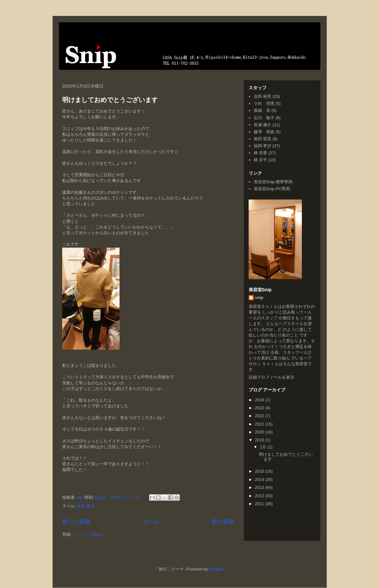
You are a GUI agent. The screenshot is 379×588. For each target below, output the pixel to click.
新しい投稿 (77, 522)
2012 (260, 496)
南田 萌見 (263, 139)
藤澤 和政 (264, 132)
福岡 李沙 (86, 506)
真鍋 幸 (262, 110)
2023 (260, 408)
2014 (260, 479)
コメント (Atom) (88, 534)
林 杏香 (261, 153)
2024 (260, 400)
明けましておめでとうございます (110, 100)
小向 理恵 (264, 103)
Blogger (216, 569)
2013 (260, 487)
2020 (260, 432)
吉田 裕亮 (263, 96)
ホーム (151, 522)
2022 (260, 416)
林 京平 (261, 160)
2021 (260, 424)
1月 (264, 447)
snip (259, 298)
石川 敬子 (264, 118)
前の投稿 (223, 522)
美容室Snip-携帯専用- (274, 182)
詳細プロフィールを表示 (271, 377)
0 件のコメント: (126, 497)
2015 (260, 471)
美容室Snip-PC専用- (273, 189)
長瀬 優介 (263, 125)
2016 (260, 440)
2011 (260, 504)
